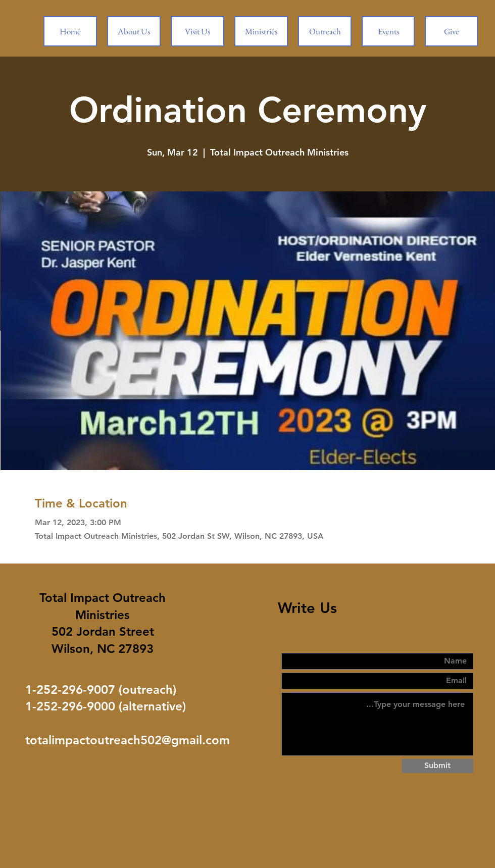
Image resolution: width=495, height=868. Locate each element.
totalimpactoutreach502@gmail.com (128, 740)
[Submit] (437, 766)
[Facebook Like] (98, 787)
